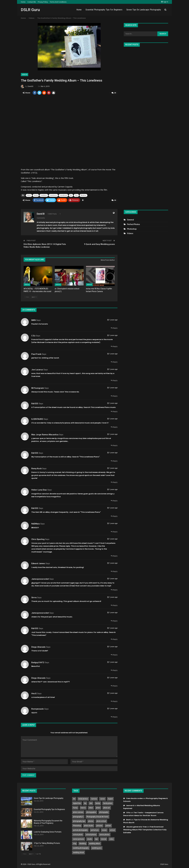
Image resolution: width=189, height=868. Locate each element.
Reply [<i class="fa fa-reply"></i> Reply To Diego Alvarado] (114, 655)
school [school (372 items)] (112, 830)
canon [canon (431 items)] (102, 798)
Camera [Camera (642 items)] (94, 798)
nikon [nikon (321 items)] (91, 807)
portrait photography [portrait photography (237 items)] (80, 830)
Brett (128, 819)
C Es (33, 335)
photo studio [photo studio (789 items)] (89, 825)
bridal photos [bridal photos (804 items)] (83, 798)
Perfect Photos (133, 224)
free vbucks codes (134, 798)
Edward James (38, 563)
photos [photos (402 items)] (91, 821)
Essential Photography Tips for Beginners (104, 10)
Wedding (83, 195)
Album (29, 195)
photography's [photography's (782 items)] (78, 816)
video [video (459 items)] (111, 839)
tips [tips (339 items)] (96, 839)
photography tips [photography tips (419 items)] (79, 821)
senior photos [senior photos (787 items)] (104, 834)
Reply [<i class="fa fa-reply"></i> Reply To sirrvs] (114, 605)
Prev (27, 297)
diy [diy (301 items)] (85, 803)
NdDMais (36, 523)
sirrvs (34, 597)
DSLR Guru (30, 10)
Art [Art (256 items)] (74, 798)
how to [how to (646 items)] (83, 807)
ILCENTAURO (37, 419)
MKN (34, 320)
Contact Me (32, 2)
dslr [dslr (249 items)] (91, 803)
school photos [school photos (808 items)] (91, 834)
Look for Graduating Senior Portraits (48, 832)
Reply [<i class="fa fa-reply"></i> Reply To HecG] (114, 701)
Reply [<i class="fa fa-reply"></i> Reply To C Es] (114, 346)
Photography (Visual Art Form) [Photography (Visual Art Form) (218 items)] (97, 816)
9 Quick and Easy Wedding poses (99, 244)
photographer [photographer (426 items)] (91, 812)
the (71, 195)
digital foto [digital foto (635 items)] (77, 803)
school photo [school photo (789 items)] (78, 834)
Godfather (44, 195)
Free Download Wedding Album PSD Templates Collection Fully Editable (145, 829)
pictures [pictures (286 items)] (99, 825)
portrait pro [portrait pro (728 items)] (95, 830)
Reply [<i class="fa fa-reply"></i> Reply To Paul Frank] (114, 362)
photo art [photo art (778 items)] (107, 807)
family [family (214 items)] (98, 803)
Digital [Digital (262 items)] (110, 798)
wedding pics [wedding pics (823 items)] (97, 848)
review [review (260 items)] (104, 830)
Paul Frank (36, 354)
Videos (25, 75)
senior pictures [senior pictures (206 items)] (79, 839)
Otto (128, 812)
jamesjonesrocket (40, 579)
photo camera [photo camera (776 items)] (78, 812)
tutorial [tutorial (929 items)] (104, 839)
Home (23, 2)
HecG (34, 693)
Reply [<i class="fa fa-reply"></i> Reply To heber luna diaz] (114, 500)
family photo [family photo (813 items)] (108, 803)
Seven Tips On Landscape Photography (144, 10)
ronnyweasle (38, 709)
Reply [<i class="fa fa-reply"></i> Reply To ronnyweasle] (114, 717)
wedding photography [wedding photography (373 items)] (81, 848)
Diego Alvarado (38, 647)
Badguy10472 (38, 662)
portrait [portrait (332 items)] (108, 825)
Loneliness (53, 195)
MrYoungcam (38, 388)
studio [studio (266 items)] (90, 839)
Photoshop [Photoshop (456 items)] (77, 825)
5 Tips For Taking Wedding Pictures (47, 843)
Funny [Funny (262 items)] (75, 807)
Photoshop (132, 229)
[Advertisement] (146, 127)
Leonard (130, 805)
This (76, 195)
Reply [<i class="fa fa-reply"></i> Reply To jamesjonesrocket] (114, 590)
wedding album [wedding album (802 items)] (95, 843)
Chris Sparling (38, 539)
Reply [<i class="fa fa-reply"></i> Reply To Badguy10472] (114, 670)
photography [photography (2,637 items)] (104, 812)
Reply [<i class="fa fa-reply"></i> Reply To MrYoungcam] (114, 396)
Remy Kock (36, 468)
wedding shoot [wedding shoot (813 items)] (78, 852)
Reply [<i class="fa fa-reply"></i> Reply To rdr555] (114, 411)
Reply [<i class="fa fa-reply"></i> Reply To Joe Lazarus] (114, 380)
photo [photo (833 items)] (98, 807)
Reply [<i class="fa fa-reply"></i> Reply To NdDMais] (114, 531)
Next (34, 297)
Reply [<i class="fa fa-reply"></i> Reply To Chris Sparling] (114, 556)
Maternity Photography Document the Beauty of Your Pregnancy (48, 821)
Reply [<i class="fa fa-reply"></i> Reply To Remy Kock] (114, 482)
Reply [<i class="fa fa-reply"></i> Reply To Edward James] (114, 571)
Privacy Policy (43, 2)
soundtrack (63, 195)
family (36, 195)
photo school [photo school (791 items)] (101, 821)
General (130, 220)
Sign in (165, 2)
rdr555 (35, 403)
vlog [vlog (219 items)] (75, 843)
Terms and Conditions (58, 2)
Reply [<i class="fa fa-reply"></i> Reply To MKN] (114, 328)
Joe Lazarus (37, 369)
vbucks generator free (136, 827)
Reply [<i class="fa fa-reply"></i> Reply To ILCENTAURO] (114, 427)
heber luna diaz (39, 490)
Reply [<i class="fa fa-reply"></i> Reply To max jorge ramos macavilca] (114, 445)
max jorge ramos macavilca (45, 434)
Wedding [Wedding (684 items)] (83, 843)
